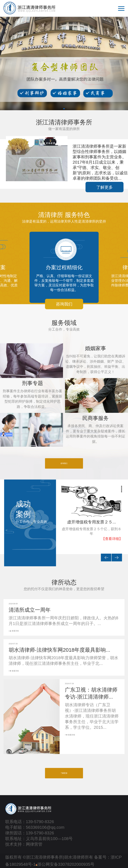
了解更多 (104, 187)
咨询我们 (64, 463)
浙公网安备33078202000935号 (65, 864)
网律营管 (34, 844)
